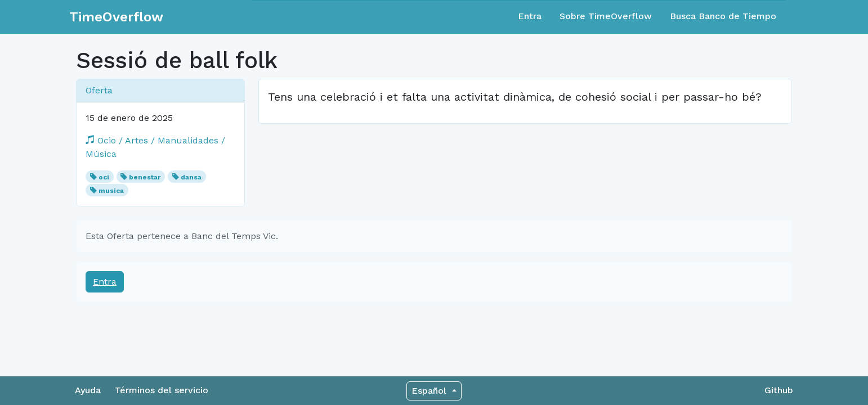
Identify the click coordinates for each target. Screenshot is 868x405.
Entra (530, 16)
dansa (191, 177)
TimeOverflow (116, 17)
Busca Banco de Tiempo (723, 16)
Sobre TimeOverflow (606, 16)
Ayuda (88, 390)
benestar (145, 177)
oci (104, 177)
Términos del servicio (162, 390)
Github (779, 390)
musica (111, 191)
